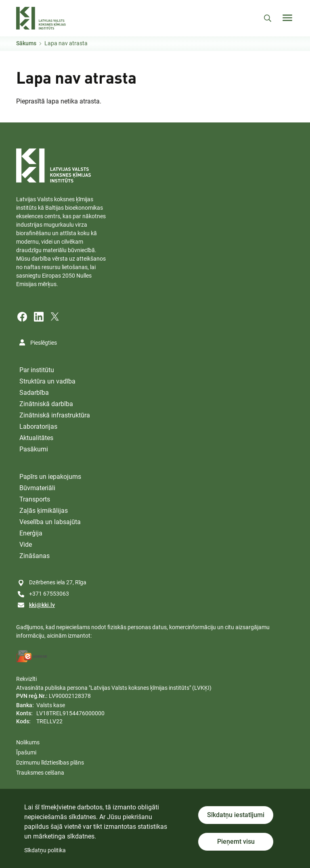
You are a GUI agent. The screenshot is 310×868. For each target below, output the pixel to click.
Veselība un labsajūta (50, 522)
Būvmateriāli (37, 488)
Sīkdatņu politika (45, 850)
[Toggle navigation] (287, 18)
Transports (35, 499)
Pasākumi (34, 449)
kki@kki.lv (42, 605)
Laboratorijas (38, 427)
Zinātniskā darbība (46, 404)
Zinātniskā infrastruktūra (55, 415)
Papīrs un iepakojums (50, 477)
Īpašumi (26, 752)
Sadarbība (34, 393)
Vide (26, 545)
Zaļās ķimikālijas (44, 511)
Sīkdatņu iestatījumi (236, 815)
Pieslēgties (44, 343)
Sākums (26, 43)
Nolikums (28, 742)
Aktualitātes (36, 438)
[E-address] (32, 656)
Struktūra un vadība (47, 381)
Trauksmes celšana (40, 773)
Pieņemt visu (236, 842)
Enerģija (31, 533)
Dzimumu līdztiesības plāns (50, 763)
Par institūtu (37, 370)
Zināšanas (35, 556)
